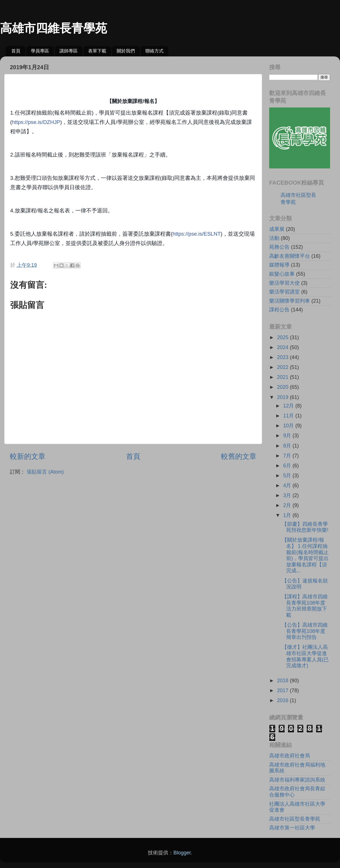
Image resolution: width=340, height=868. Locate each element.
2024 (283, 347)
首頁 (16, 51)
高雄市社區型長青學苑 (295, 819)
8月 (288, 446)
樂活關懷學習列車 (290, 301)
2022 (283, 367)
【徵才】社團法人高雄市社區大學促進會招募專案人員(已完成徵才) (305, 656)
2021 (283, 377)
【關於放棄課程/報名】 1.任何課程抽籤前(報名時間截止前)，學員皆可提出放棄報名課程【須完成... (305, 555)
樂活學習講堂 (284, 292)
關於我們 (126, 51)
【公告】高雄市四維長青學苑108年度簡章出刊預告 (305, 631)
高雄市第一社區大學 (292, 828)
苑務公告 (279, 247)
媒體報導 (279, 265)
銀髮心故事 (282, 274)
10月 (289, 426)
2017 (283, 690)
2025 (283, 337)
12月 (289, 406)
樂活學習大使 (284, 283)
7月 (288, 456)
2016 (283, 700)
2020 (283, 387)
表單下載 (97, 51)
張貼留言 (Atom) (45, 472)
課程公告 (279, 310)
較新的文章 (28, 456)
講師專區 (69, 51)
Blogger (182, 853)
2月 (288, 505)
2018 (283, 681)
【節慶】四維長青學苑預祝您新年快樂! (305, 527)
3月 (288, 495)
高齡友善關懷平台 (290, 256)
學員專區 (40, 51)
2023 (283, 357)
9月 (288, 436)
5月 (288, 476)
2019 (283, 397)
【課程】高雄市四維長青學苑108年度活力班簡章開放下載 (305, 606)
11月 (289, 416)
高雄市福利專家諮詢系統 (297, 780)
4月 (288, 485)
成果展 (277, 229)
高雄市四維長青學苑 (54, 28)
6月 (288, 466)
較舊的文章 (239, 456)
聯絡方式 (154, 51)
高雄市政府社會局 (290, 756)
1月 (288, 515)
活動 (274, 238)
